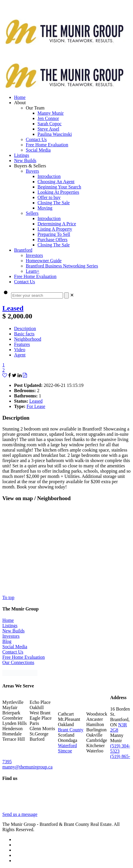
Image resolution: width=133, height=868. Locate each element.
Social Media (15, 647)
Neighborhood (28, 339)
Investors (11, 636)
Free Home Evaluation (24, 657)
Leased (13, 308)
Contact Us (13, 652)
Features (22, 344)
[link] (72, 295)
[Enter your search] (37, 295)
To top (8, 597)
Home (8, 620)
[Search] (66, 295)
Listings (10, 626)
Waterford (67, 746)
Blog (7, 641)
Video (20, 350)
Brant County (71, 730)
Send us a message (20, 814)
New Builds (13, 631)
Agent (20, 355)
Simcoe (65, 751)
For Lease (36, 406)
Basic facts (24, 334)
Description (25, 328)
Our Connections (18, 662)
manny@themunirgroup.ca (27, 767)
